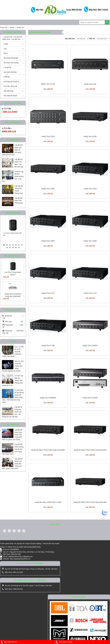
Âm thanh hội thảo (10, 72)
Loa (5, 49)
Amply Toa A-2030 (48, 189)
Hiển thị (92, 39)
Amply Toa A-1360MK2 (48, 398)
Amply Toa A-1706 (48, 345)
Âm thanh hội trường (11, 63)
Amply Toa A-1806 (48, 241)
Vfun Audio (55, 544)
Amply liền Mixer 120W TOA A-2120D (48, 502)
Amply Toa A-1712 (90, 293)
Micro (6, 53)
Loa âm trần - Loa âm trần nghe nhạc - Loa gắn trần (12, 38)
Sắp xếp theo (70, 39)
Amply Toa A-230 (90, 84)
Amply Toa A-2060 (90, 136)
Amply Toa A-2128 (48, 136)
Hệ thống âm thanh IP (11, 82)
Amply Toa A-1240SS (90, 398)
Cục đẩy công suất (10, 86)
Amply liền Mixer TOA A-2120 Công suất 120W (90, 502)
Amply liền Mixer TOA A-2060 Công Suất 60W (90, 450)
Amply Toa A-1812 (90, 189)
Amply (6, 44)
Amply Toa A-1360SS (90, 345)
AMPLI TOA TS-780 (48, 84)
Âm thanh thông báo (11, 58)
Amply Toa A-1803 (90, 241)
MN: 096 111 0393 (64, 642)
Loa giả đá (7, 67)
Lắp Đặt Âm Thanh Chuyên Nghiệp (29, 544)
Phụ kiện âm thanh (10, 96)
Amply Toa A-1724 (48, 293)
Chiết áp (7, 77)
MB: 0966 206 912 (9, 642)
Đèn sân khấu (9, 91)
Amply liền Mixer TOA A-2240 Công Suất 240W (48, 450)
